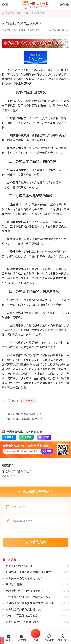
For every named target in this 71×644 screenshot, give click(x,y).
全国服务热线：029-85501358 (22, 432)
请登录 (64, 5)
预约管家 (47, 451)
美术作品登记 (28, 401)
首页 (19, 13)
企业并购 (26, 437)
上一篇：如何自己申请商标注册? (21, 414)
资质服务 (9, 437)
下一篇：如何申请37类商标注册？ (22, 419)
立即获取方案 (35, 542)
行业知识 (28, 13)
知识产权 (40, 13)
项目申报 (44, 437)
